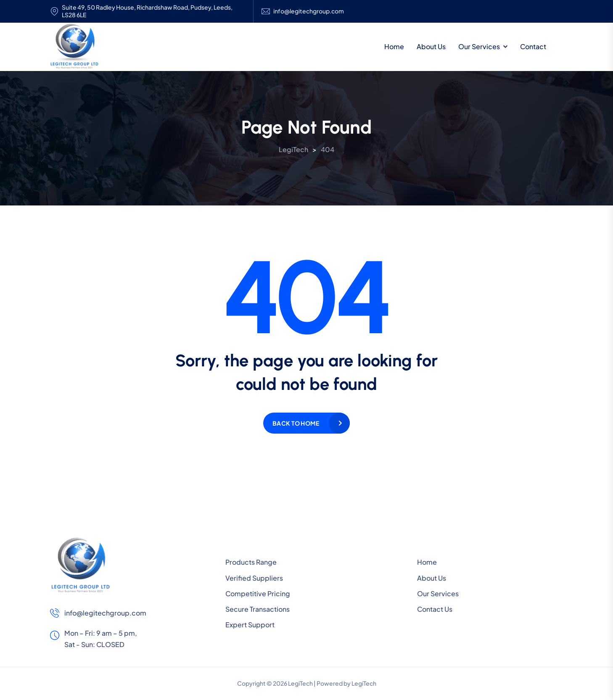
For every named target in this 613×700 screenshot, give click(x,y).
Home (394, 46)
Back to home (296, 423)
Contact (533, 46)
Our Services (479, 46)
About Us (431, 46)
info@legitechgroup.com (309, 11)
